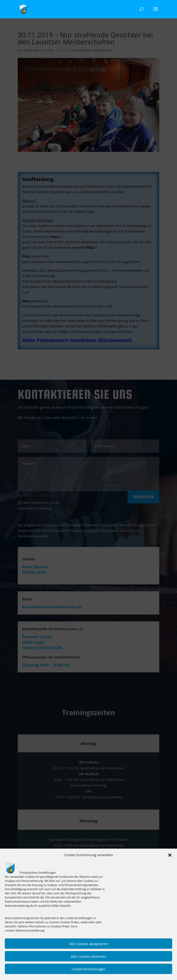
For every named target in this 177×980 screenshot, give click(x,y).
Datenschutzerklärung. (30, 930)
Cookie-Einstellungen (88, 969)
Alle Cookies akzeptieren (88, 944)
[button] (170, 855)
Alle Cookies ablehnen (88, 956)
